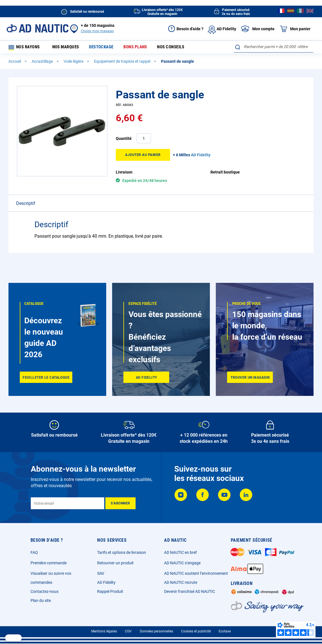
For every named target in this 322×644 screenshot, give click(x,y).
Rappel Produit (110, 591)
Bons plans (138, 48)
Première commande (49, 563)
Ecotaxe (225, 631)
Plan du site (41, 600)
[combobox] (274, 47)
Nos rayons (26, 48)
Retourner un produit (115, 563)
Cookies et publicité (196, 631)
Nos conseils (173, 48)
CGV (128, 631)
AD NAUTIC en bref (180, 552)
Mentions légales (104, 631)
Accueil (15, 63)
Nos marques (70, 48)
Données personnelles (156, 631)
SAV (101, 573)
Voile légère (74, 63)
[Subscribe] (120, 503)
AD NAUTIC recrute (181, 582)
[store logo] (37, 28)
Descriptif (26, 205)
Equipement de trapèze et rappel (123, 63)
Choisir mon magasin (97, 31)
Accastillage (43, 63)
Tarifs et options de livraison (122, 552)
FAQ (34, 552)
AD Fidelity (106, 582)
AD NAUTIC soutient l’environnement (196, 573)
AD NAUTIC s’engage (182, 563)
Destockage (105, 48)
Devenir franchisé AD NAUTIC (190, 591)
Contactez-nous (44, 591)
